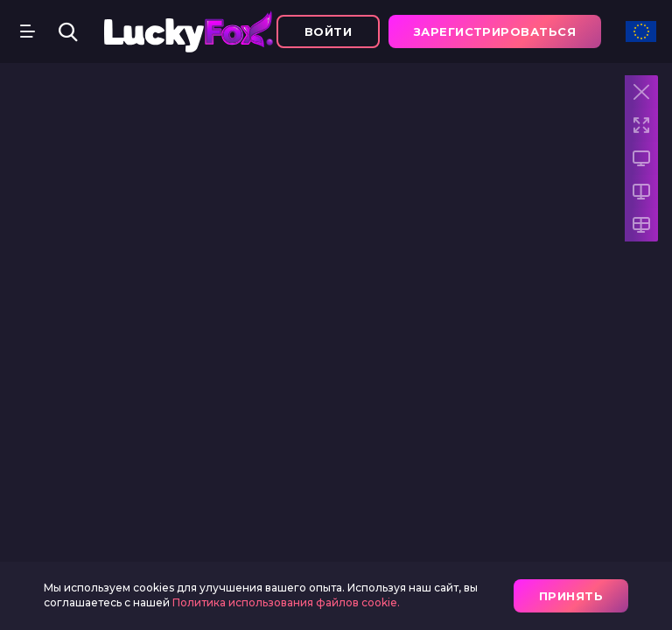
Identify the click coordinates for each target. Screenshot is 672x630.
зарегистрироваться (495, 31)
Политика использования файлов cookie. (286, 602)
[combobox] (641, 37)
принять (571, 596)
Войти (328, 31)
